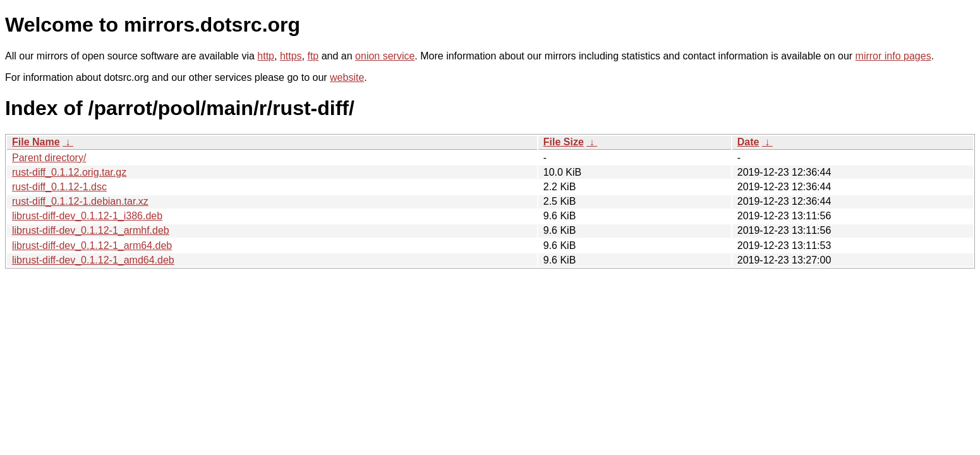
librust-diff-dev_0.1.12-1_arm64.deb (92, 246)
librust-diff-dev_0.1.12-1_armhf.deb (91, 230)
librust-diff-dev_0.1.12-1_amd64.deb (93, 260)
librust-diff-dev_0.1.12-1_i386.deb (87, 216)
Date (748, 142)
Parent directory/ (49, 158)
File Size (564, 142)
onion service (385, 56)
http (266, 56)
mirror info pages (893, 56)
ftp (313, 56)
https (291, 56)
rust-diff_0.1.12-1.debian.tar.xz (80, 201)
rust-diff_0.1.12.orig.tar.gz (69, 172)
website (347, 77)
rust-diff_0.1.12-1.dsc (59, 187)
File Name (36, 142)
